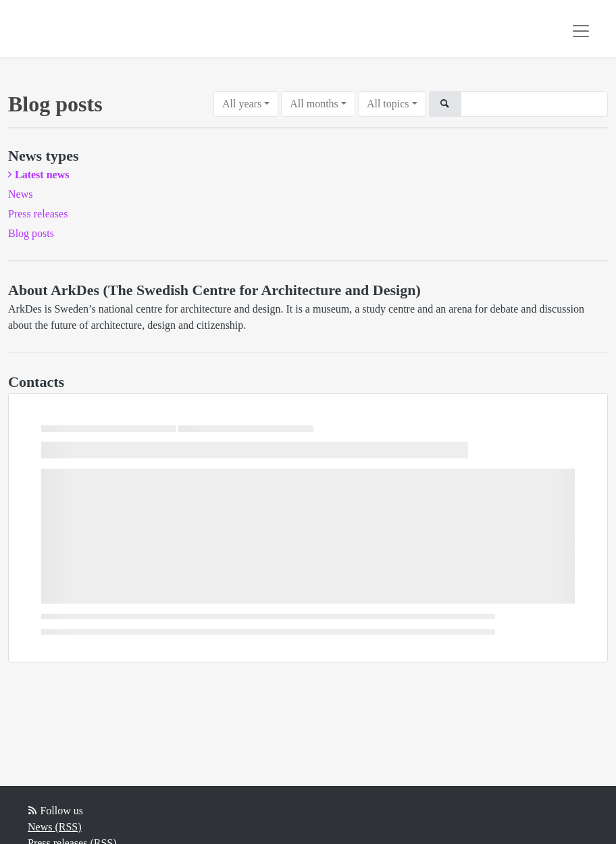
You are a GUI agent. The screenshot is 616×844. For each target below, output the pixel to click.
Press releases (38, 214)
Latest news (42, 175)
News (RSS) (55, 827)
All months (314, 104)
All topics (388, 104)
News (20, 194)
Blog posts (31, 233)
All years (242, 104)
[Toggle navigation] (581, 31)
